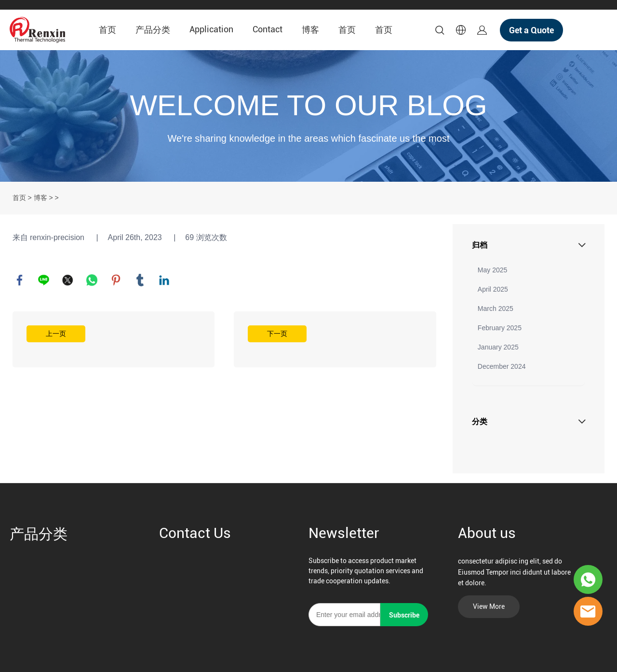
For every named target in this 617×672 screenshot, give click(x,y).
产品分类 (153, 30)
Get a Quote (531, 30)
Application (211, 29)
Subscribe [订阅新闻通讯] (404, 615)
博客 (310, 30)
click (308, 116)
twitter (68, 280)
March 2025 (496, 309)
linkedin (164, 280)
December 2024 (502, 366)
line (44, 280)
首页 (107, 30)
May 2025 (492, 270)
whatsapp (92, 280)
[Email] (344, 615)
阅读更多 (114, 339)
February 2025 (500, 328)
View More (489, 606)
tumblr (140, 280)
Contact (268, 29)
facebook (20, 280)
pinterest (116, 280)
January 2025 (498, 347)
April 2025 (493, 289)
